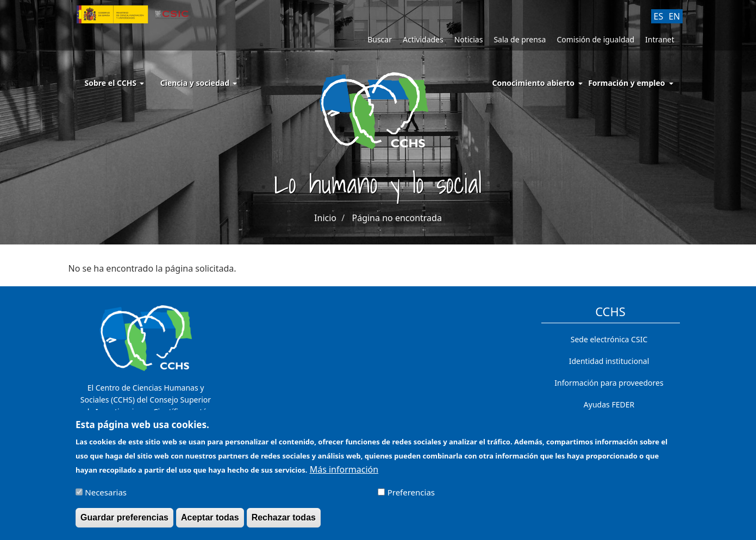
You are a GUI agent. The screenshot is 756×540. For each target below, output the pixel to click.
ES (659, 16)
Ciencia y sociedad (199, 83)
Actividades (423, 39)
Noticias (469, 39)
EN (674, 16)
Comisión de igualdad (595, 39)
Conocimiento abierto (534, 83)
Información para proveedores (609, 383)
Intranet (660, 39)
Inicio (325, 218)
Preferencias (411, 497)
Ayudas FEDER (609, 404)
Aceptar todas (210, 522)
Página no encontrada (397, 218)
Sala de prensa (520, 39)
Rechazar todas (284, 522)
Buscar (380, 39)
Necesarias (106, 497)
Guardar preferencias (124, 522)
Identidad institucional (609, 361)
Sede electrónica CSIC (609, 339)
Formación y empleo (626, 83)
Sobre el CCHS (114, 83)
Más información (344, 474)
